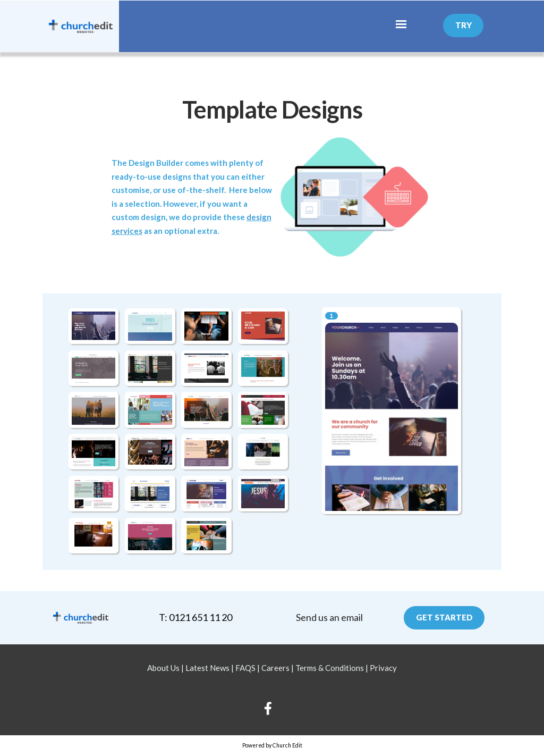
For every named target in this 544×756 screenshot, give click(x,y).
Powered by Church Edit (272, 745)
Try (464, 25)
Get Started (444, 617)
